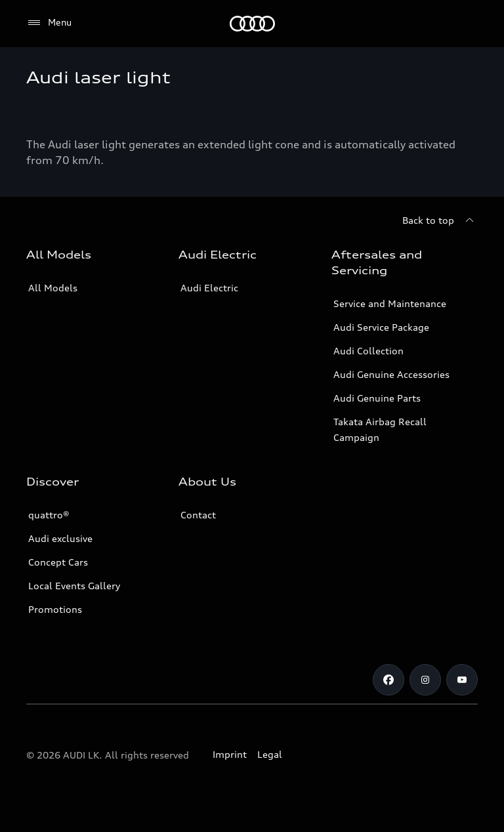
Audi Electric (209, 288)
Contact (198, 515)
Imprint (230, 754)
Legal (270, 754)
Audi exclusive (60, 538)
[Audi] (252, 24)
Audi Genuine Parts (377, 398)
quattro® (49, 515)
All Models (53, 288)
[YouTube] (462, 680)
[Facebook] (388, 680)
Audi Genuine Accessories (391, 374)
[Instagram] (425, 680)
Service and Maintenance (390, 303)
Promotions (55, 609)
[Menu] (49, 23)
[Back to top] (440, 220)
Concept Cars (58, 562)
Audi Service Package (381, 327)
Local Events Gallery (74, 586)
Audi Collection (368, 351)
